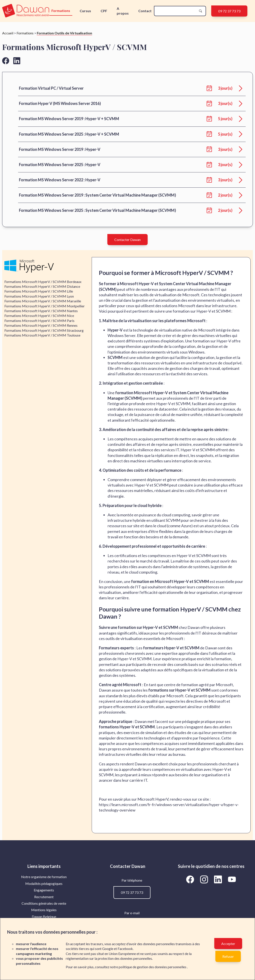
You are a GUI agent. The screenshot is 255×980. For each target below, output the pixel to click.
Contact (145, 11)
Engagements (44, 890)
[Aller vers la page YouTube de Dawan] (232, 879)
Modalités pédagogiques (44, 883)
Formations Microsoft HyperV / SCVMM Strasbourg (44, 330)
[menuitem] (44, 877)
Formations (61, 11)
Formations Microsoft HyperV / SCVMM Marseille (43, 301)
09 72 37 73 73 (229, 11)
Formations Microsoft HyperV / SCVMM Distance (42, 286)
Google (108, 949)
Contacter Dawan (127, 240)
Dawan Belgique (44, 917)
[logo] (26, 11)
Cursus (85, 11)
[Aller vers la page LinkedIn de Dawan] (219, 879)
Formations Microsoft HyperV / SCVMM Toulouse (42, 335)
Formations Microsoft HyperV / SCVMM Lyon (39, 296)
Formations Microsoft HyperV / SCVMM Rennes (41, 325)
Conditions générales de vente (44, 903)
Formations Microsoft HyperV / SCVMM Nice (39, 316)
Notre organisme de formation (44, 877)
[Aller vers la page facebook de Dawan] (6, 61)
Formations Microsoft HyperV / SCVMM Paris (39, 321)
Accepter (228, 944)
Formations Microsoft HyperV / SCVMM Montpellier (45, 306)
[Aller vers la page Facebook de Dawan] (191, 879)
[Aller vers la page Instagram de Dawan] (205, 879)
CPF (104, 11)
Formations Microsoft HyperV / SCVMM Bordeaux (43, 282)
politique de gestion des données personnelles (153, 967)
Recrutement (44, 897)
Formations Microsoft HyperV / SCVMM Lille (39, 291)
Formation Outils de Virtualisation (64, 33)
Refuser (228, 956)
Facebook (125, 949)
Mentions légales (44, 910)
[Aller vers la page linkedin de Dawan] (17, 61)
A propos (123, 11)
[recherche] (176, 11)
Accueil (8, 33)
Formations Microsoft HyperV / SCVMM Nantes (41, 311)
